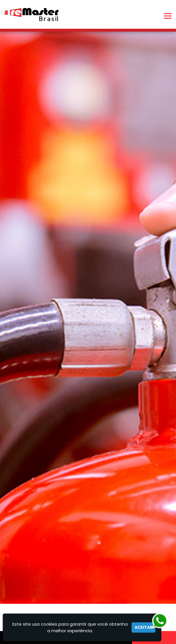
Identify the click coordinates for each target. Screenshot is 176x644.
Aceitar (144, 627)
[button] (168, 16)
